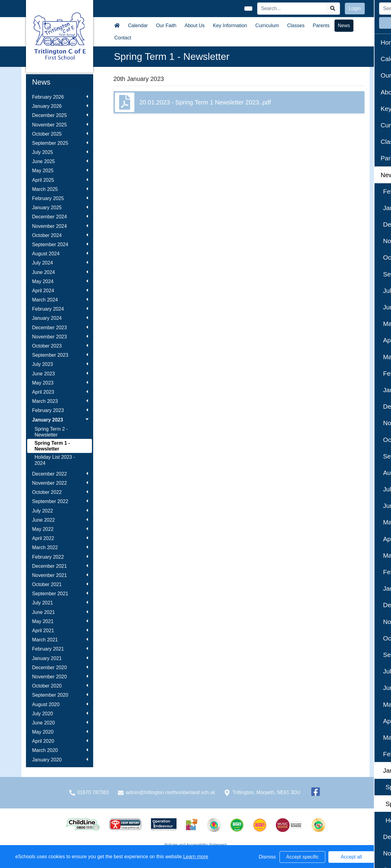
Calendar (138, 26)
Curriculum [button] (267, 26)
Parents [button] (321, 26)
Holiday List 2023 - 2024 (55, 460)
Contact (123, 38)
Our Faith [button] (166, 26)
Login (355, 8)
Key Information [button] (230, 26)
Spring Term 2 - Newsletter (51, 432)
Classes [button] (296, 26)
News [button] (344, 26)
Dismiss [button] (267, 857)
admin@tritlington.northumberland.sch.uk (170, 792)
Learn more (196, 857)
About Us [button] (195, 26)
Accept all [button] (351, 857)
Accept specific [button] (303, 857)
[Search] (292, 9)
